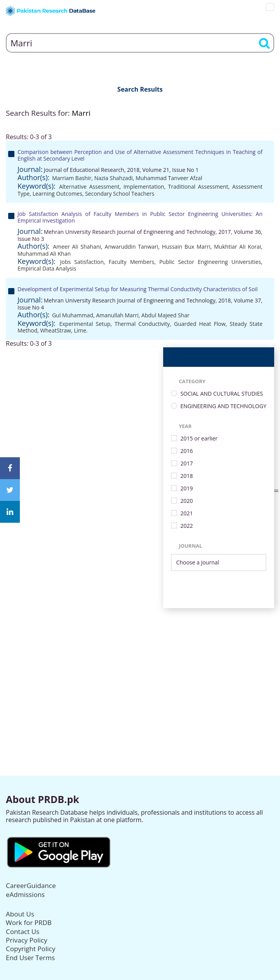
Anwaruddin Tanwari (131, 247)
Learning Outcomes (57, 194)
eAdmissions (25, 894)
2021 (187, 514)
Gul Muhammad (73, 315)
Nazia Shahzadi (114, 178)
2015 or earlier (199, 439)
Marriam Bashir (72, 178)
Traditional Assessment (198, 187)
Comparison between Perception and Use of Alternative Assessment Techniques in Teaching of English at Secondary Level (140, 155)
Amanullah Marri (117, 315)
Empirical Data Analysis (47, 268)
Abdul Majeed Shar (165, 315)
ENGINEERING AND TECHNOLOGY (223, 406)
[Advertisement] (140, 663)
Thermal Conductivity (142, 324)
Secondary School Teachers (120, 194)
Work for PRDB (29, 923)
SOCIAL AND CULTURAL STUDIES (222, 394)
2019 (187, 489)
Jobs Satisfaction (82, 262)
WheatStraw (55, 330)
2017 (187, 464)
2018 (187, 476)
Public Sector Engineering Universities (210, 262)
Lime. (81, 330)
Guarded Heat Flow (200, 324)
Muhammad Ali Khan (44, 254)
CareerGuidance (31, 885)
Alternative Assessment (89, 187)
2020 (187, 501)
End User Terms (30, 958)
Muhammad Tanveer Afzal (169, 178)
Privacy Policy (26, 940)
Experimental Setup (85, 324)
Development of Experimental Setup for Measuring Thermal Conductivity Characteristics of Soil (138, 289)
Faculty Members (131, 262)
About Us (20, 914)
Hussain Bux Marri (186, 247)
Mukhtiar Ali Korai (238, 247)
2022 (187, 526)
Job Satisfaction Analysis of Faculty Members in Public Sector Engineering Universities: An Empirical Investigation (140, 217)
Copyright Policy (31, 949)
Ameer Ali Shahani (77, 247)
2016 (187, 451)
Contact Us (23, 931)
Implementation (144, 187)
